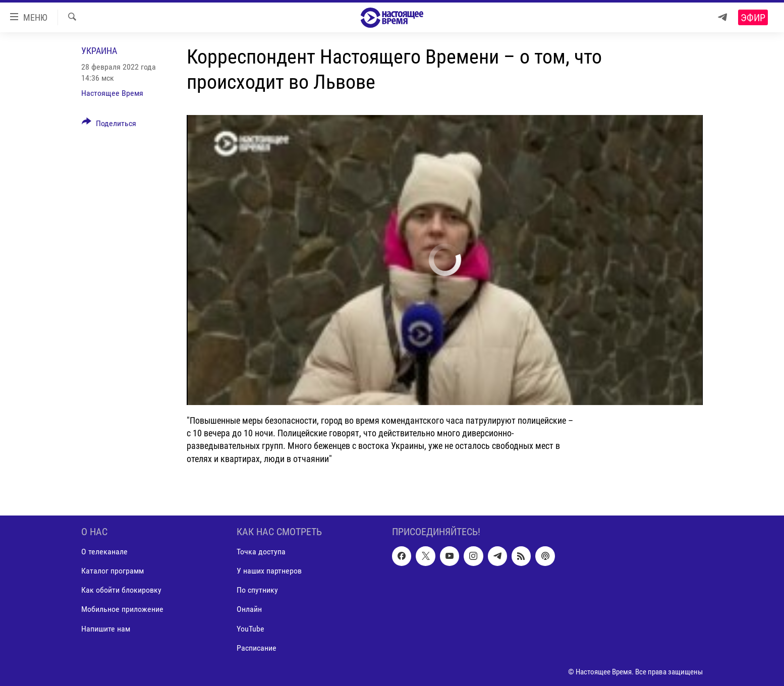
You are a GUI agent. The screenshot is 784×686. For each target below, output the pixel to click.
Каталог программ (113, 571)
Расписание (257, 647)
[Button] (109, 125)
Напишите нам (106, 628)
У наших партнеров (269, 571)
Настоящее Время (112, 93)
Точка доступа (261, 552)
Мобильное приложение (122, 609)
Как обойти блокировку (121, 590)
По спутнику (257, 590)
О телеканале (104, 552)
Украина (99, 51)
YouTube (250, 628)
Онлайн (249, 609)
